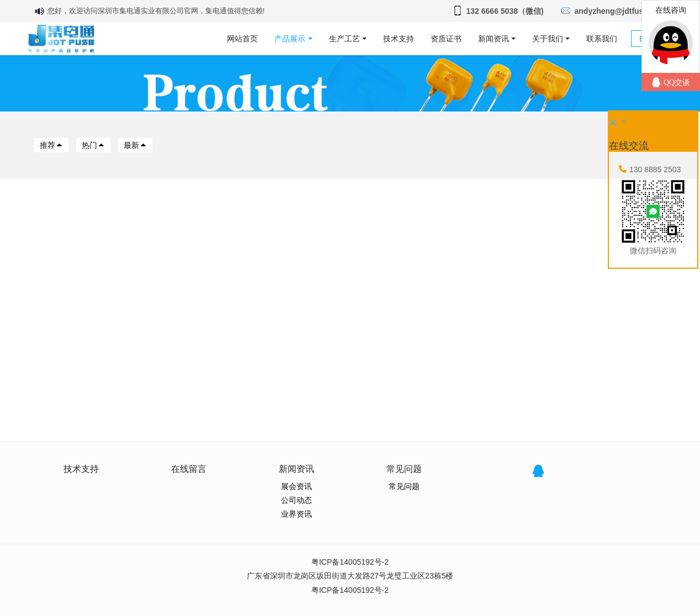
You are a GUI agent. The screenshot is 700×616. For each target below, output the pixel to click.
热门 (93, 145)
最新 (135, 145)
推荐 (51, 145)
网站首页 (242, 39)
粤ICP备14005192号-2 (350, 562)
